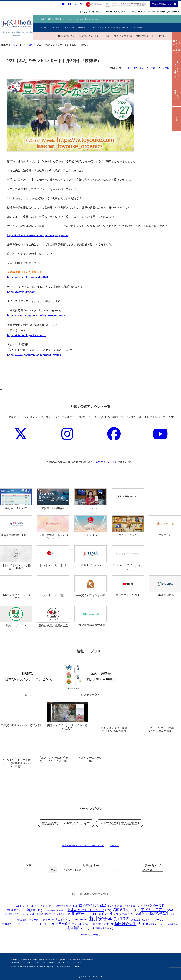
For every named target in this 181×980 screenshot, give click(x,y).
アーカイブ (153, 866)
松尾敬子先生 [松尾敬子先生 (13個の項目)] (163, 914)
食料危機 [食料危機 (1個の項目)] (173, 924)
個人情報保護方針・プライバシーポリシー (83, 845)
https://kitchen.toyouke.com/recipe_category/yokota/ (38, 235)
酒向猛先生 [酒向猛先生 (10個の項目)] (156, 924)
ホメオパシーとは (86, 36)
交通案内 (82, 28)
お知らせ (95, 19)
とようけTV (29, 45)
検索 (28, 865)
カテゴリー (90, 866)
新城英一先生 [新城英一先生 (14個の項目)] (84, 914)
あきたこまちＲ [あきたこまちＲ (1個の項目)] (43, 906)
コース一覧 (55, 28)
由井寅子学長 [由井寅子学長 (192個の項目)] (109, 919)
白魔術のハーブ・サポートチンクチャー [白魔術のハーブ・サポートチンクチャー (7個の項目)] (28, 924)
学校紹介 (44, 28)
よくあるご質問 (95, 28)
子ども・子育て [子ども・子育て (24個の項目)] (157, 910)
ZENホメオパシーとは (66, 36)
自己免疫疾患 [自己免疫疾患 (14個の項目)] (68, 924)
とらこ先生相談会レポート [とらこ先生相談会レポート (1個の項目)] (65, 906)
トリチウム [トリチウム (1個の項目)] (129, 906)
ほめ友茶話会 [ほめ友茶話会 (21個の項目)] (93, 906)
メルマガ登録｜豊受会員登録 (120, 823)
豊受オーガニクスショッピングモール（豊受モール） (156, 12)
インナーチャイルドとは (123, 36)
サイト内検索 (160, 36)
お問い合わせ (137, 28)
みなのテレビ (165, 68)
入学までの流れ (69, 28)
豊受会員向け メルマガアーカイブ (66, 823)
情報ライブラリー (143, 36)
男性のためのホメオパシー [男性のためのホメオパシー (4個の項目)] (147, 920)
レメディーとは (103, 36)
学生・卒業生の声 (111, 28)
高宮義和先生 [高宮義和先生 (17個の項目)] (80, 928)
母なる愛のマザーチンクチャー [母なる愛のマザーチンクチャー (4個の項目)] (35, 920)
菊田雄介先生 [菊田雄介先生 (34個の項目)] (129, 924)
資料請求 (125, 28)
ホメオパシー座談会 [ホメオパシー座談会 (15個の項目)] (25, 910)
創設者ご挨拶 (46, 19)
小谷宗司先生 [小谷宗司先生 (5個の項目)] (46, 914)
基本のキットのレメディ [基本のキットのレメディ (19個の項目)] (89, 910)
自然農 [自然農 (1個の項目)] (87, 924)
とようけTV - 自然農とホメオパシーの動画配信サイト (104, 12)
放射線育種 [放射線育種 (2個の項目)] (63, 914)
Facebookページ (104, 462)
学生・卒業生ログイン (164, 4)
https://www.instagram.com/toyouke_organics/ (37, 316)
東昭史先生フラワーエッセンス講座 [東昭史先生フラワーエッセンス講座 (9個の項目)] (124, 914)
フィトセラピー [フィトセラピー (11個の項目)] (151, 906)
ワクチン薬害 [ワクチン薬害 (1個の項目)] (51, 910)
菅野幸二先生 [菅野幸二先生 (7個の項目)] (103, 924)
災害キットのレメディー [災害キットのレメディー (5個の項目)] (71, 920)
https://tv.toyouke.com (21, 292)
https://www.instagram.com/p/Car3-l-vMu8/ (34, 355)
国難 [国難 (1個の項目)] (63, 910)
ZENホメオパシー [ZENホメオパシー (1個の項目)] (25, 906)
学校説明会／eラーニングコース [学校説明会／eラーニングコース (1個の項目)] (20, 914)
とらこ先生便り (148, 68)
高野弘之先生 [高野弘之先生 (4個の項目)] (104, 928)
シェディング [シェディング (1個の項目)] (115, 906)
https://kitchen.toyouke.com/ (26, 335)
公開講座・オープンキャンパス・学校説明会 (71, 19)
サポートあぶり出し (91, 935)
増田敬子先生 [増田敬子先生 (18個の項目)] (126, 910)
